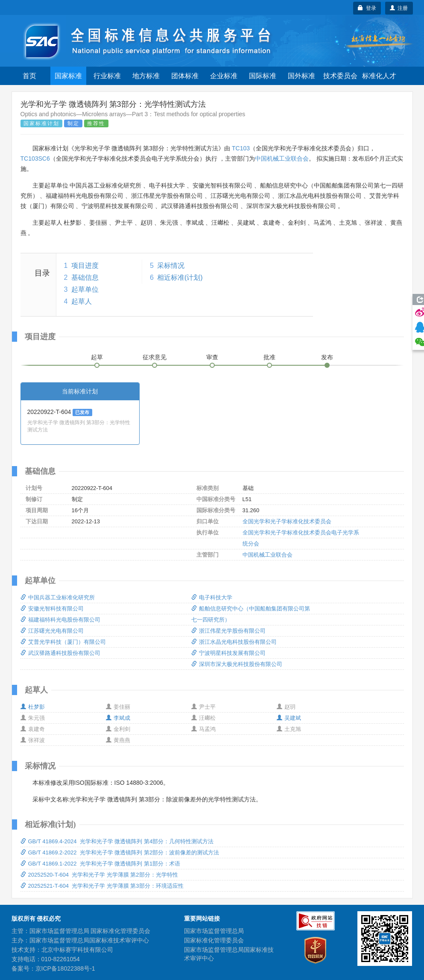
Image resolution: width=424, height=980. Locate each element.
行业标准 (107, 76)
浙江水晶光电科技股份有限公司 (234, 642)
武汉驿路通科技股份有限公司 (60, 653)
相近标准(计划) (180, 277)
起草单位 (85, 289)
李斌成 (118, 718)
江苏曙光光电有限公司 (52, 631)
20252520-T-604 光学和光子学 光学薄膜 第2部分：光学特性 (99, 875)
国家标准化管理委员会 (214, 940)
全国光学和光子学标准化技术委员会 (287, 521)
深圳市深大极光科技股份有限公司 (237, 664)
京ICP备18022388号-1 (65, 968)
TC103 (241, 148)
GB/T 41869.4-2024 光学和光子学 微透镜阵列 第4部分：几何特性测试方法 (117, 841)
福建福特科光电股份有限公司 (60, 620)
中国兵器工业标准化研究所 (58, 597)
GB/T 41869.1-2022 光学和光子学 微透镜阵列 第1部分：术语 (101, 864)
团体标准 (185, 76)
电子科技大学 (212, 597)
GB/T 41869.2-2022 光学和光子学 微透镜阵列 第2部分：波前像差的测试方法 (120, 852)
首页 (29, 76)
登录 (367, 8)
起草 (97, 357)
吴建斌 (289, 718)
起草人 (82, 301)
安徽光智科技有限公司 (52, 609)
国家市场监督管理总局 (214, 931)
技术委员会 (340, 76)
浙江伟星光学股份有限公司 (228, 631)
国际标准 (263, 76)
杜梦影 (33, 707)
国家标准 (68, 76)
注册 (399, 8)
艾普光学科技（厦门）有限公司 (63, 642)
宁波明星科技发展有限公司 (228, 653)
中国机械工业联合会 (282, 158)
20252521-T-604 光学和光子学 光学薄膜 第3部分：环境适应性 (102, 886)
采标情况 (171, 266)
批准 (269, 357)
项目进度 (85, 266)
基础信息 (85, 277)
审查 (212, 357)
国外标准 (301, 76)
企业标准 (224, 76)
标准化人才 (379, 76)
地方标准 (146, 76)
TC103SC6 (35, 158)
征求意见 (155, 357)
